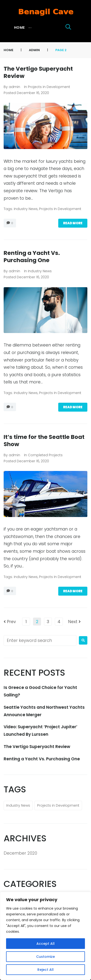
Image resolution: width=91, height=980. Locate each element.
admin (34, 50)
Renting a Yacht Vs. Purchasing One (32, 256)
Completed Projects (45, 455)
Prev (10, 622)
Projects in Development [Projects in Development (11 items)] (58, 805)
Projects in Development (49, 87)
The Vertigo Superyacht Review (38, 72)
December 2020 (20, 853)
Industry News (26, 209)
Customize (45, 957)
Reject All (45, 970)
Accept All (45, 944)
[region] (45, 936)
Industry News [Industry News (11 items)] (18, 805)
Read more (73, 223)
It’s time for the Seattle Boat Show (44, 440)
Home (8, 50)
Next (74, 622)
